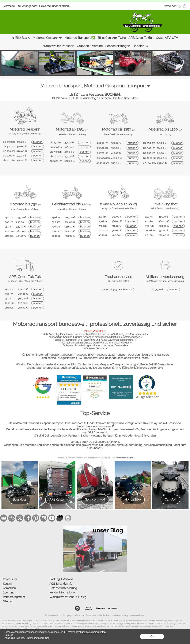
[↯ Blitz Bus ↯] (21, 38)
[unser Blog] (68, 518)
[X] (20, 518)
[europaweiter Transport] (58, 46)
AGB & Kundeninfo (61, 584)
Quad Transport (117, 355)
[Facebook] (28, 518)
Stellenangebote (27, 6)
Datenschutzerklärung (63, 588)
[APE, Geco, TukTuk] (141, 38)
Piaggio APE (148, 355)
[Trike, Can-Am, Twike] (112, 38)
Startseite (9, 6)
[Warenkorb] (185, 6)
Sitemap (8, 601)
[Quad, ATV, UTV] (167, 38)
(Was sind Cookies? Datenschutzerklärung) (27, 638)
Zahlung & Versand (61, 579)
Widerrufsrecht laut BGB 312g (68, 597)
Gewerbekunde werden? (55, 6)
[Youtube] (52, 518)
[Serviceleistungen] (118, 46)
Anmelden (170, 6)
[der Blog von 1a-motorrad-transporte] (95, 527)
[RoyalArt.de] (12, 518)
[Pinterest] (36, 518)
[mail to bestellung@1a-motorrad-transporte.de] (4, 518)
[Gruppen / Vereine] (90, 46)
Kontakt (8, 584)
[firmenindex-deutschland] (60, 518)
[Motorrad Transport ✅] (80, 38)
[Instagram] (44, 518)
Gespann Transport (74, 355)
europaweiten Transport (124, 458)
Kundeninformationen (63, 593)
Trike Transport (97, 355)
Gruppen (107, 458)
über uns (8, 593)
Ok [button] (152, 636)
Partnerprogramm (14, 597)
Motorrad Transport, (49, 355)
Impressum (10, 579)
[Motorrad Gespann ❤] (47, 38)
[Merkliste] (179, 6)
